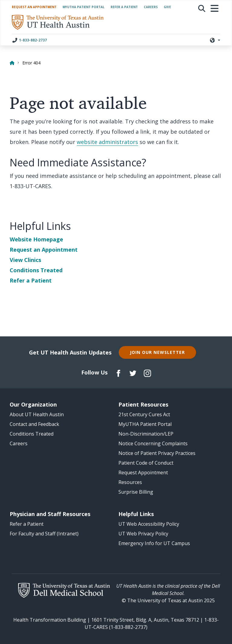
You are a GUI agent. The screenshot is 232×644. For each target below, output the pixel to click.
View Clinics (25, 260)
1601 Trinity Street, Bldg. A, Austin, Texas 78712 (145, 620)
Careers (151, 7)
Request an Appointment (34, 7)
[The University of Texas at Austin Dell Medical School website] (64, 590)
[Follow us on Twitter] (133, 373)
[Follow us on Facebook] (118, 373)
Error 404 (31, 63)
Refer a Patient (124, 7)
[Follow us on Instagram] (147, 373)
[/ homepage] (58, 22)
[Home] (12, 61)
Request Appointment (143, 472)
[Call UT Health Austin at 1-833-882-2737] (35, 40)
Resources (130, 482)
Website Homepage (36, 239)
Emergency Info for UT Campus (154, 543)
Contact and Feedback (34, 424)
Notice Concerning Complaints (153, 443)
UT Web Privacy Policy (143, 534)
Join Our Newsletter (157, 352)
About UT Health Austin (37, 414)
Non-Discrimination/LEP (146, 434)
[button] (202, 8)
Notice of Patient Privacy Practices (157, 453)
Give (167, 7)
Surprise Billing (136, 492)
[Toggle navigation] (215, 8)
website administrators (107, 142)
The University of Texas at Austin (165, 600)
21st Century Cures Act (144, 414)
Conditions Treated (36, 270)
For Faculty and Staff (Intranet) (44, 534)
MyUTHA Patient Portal (84, 7)
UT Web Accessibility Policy (149, 524)
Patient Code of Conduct (146, 463)
